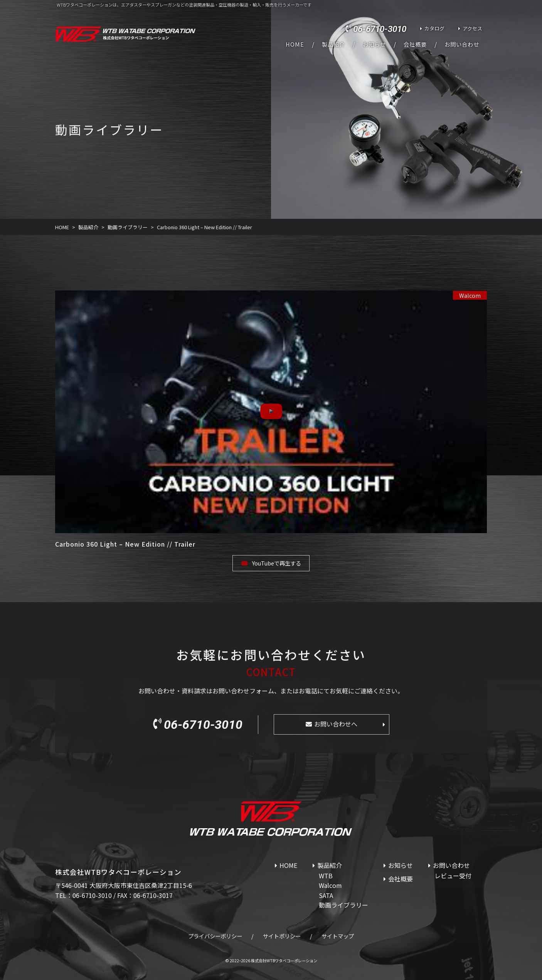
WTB (326, 876)
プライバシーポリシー (215, 936)
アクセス (472, 28)
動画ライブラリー (343, 905)
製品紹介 (333, 44)
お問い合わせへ (336, 724)
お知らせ (374, 44)
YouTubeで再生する (277, 563)
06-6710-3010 (380, 29)
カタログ (434, 28)
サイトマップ (338, 936)
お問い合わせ (462, 44)
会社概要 (415, 44)
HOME (295, 44)
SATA (326, 895)
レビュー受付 (453, 876)
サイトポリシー (282, 936)
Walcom (470, 295)
